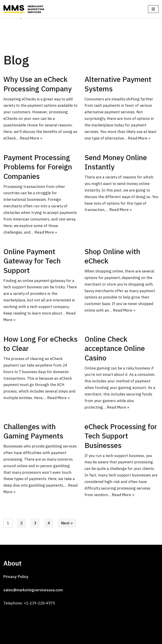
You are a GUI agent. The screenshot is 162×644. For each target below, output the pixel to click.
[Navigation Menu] (153, 9)
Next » (67, 523)
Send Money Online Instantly (116, 162)
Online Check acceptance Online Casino (115, 348)
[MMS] (25, 9)
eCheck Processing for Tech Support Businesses (121, 436)
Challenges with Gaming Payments (33, 431)
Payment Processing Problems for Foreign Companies (38, 167)
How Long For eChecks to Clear (40, 344)
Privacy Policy (16, 577)
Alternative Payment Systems (118, 84)
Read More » (31, 138)
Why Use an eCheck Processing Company (37, 84)
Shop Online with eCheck (112, 256)
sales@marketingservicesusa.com (33, 590)
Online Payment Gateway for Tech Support (32, 261)
